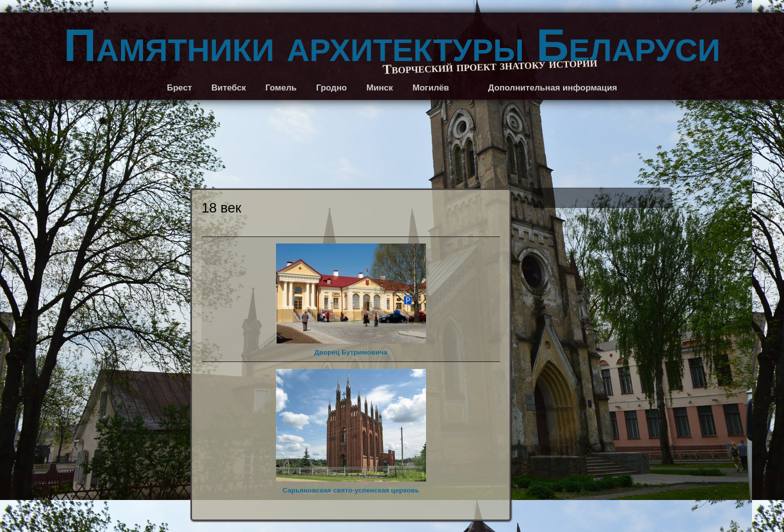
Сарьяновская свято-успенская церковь (351, 431)
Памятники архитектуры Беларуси (392, 45)
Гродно (331, 88)
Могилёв (431, 88)
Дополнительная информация (552, 88)
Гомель (281, 88)
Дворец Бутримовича (351, 300)
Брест (179, 88)
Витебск (229, 88)
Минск (380, 88)
